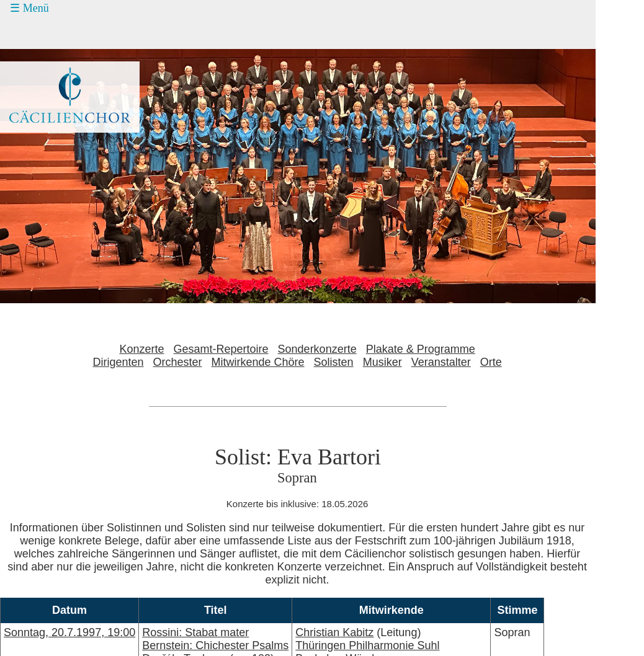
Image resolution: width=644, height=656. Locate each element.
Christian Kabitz (334, 632)
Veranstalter (441, 362)
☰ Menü (29, 8)
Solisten (334, 362)
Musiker (382, 362)
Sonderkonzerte (317, 349)
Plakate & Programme (421, 349)
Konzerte (141, 349)
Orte (491, 362)
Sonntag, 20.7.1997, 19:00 (69, 632)
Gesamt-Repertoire (221, 349)
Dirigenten (118, 362)
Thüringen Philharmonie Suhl (367, 645)
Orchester (177, 362)
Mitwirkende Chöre (258, 362)
